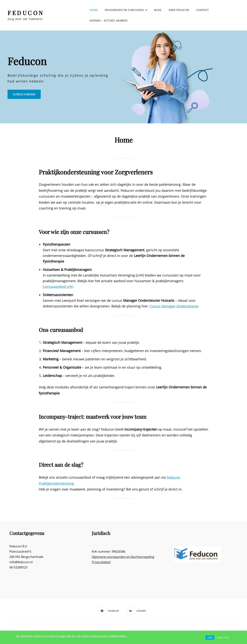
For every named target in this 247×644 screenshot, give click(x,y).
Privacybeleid (101, 562)
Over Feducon (179, 10)
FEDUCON (26, 13)
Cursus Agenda (27, 95)
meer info (223, 638)
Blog (158, 10)
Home (94, 10)
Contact (202, 10)
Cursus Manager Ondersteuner (174, 306)
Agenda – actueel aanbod (109, 20)
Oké (210, 638)
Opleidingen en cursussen (124, 10)
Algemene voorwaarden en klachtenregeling (123, 557)
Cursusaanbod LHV (58, 286)
